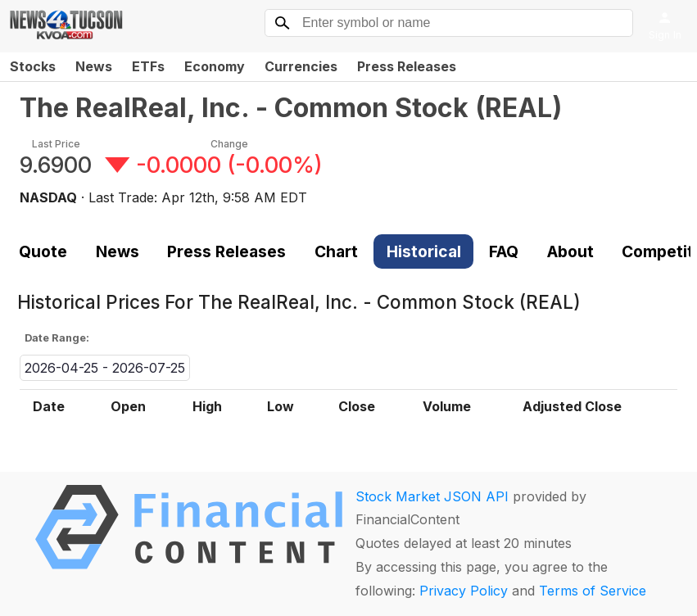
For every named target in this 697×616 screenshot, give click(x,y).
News (94, 66)
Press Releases (407, 66)
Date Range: (57, 338)
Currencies (301, 66)
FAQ (504, 251)
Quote (43, 251)
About (570, 251)
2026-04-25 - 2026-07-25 (105, 368)
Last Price (56, 144)
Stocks (33, 66)
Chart (336, 251)
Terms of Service (593, 591)
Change (229, 144)
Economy (215, 66)
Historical (424, 251)
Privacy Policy (464, 591)
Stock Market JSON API (432, 496)
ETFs (148, 66)
